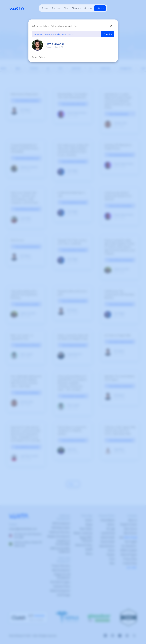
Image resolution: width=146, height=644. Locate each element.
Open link (108, 34)
